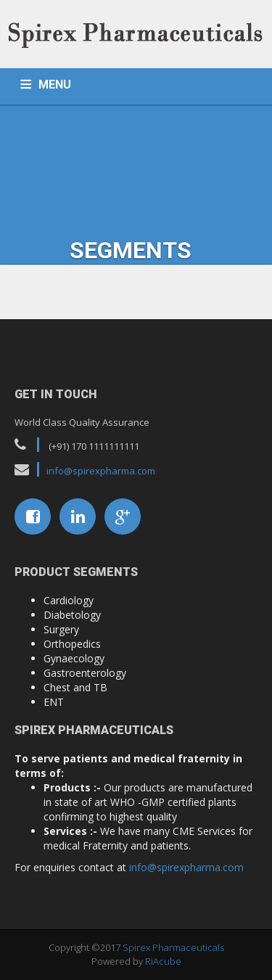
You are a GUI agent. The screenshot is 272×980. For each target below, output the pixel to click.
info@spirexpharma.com (101, 471)
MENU (55, 85)
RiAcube (163, 961)
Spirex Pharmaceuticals (173, 947)
